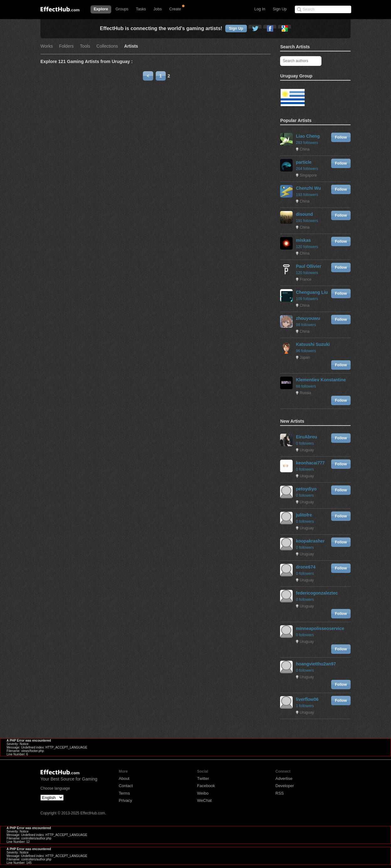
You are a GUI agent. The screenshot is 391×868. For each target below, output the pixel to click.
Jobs (158, 9)
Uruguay (307, 450)
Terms (124, 793)
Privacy (125, 800)
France (305, 279)
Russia (305, 393)
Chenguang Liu (312, 292)
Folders (66, 46)
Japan (305, 357)
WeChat (204, 800)
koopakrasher (310, 541)
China (304, 149)
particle (304, 162)
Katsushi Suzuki (313, 344)
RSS (280, 793)
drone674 (305, 567)
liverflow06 (307, 699)
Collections (107, 46)
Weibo (203, 793)
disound (304, 214)
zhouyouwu (308, 318)
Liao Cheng (308, 136)
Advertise (284, 778)
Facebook (206, 786)
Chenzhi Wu (308, 188)
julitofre (304, 515)
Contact (126, 786)
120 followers (307, 247)
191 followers (307, 221)
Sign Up (280, 9)
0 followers (305, 443)
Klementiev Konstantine (321, 380)
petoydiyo (306, 489)
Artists (131, 46)
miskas (303, 240)
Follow (341, 137)
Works (47, 46)
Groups (122, 9)
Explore (101, 9)
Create (175, 9)
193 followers (307, 195)
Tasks (141, 9)
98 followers (306, 325)
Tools (85, 46)
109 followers (307, 299)
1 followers (305, 706)
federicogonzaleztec (317, 593)
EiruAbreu (306, 437)
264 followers (307, 169)
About (124, 778)
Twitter (203, 778)
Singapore (308, 175)
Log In (260, 9)
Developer (285, 786)
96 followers (306, 351)
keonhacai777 (310, 463)
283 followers (307, 143)
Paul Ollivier (308, 266)
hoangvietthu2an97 (316, 664)
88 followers (306, 386)
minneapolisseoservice (320, 628)
